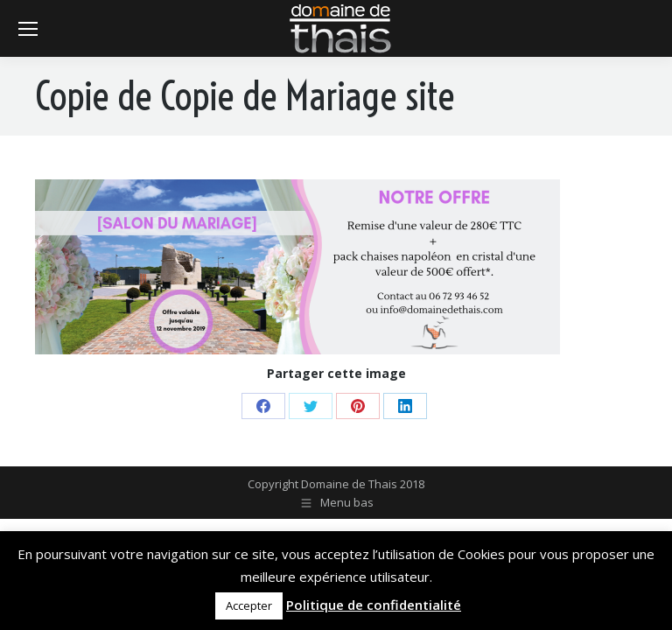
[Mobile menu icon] (28, 29)
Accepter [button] (249, 605)
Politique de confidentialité (374, 605)
